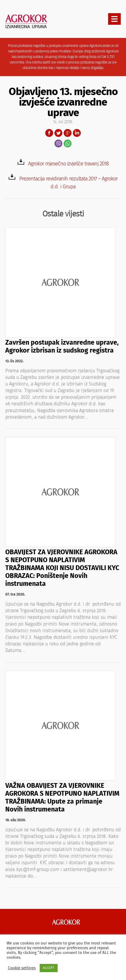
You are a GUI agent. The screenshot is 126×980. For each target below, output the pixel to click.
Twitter (58, 133)
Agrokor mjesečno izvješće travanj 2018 (68, 164)
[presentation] (114, 19)
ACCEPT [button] (49, 968)
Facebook (49, 133)
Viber (58, 143)
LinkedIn (77, 133)
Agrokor (66, 922)
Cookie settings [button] (22, 968)
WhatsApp (68, 143)
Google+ (68, 133)
